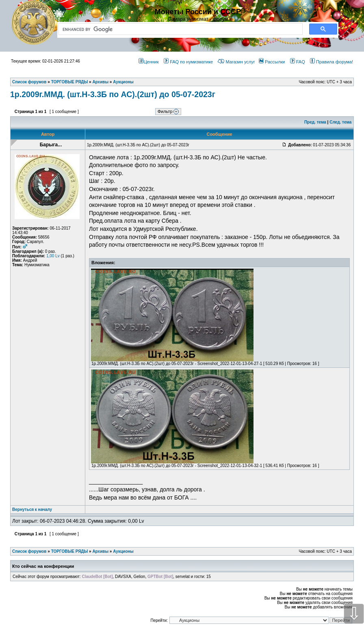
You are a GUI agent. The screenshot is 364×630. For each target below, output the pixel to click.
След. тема (340, 122)
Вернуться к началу (32, 509)
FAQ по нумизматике (188, 62)
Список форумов (29, 551)
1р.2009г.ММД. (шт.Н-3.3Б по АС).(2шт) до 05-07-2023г (113, 94)
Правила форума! (331, 62)
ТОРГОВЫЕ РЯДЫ (70, 551)
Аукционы (123, 551)
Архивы (100, 551)
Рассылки (272, 62)
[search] (179, 29)
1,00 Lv (53, 256)
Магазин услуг (236, 62)
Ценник (148, 62)
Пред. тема (315, 122)
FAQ (298, 62)
